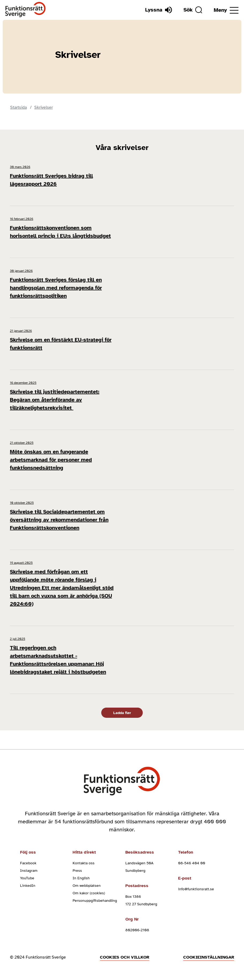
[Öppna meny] (226, 10)
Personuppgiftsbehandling (95, 901)
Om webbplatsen (87, 886)
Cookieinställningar (209, 957)
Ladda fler (122, 713)
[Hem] (26, 10)
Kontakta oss (84, 863)
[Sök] (193, 10)
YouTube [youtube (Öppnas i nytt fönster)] (27, 878)
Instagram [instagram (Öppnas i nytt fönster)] (29, 871)
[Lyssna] (159, 10)
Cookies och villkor (125, 957)
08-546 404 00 (192, 863)
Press (77, 871)
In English (81, 878)
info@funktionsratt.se (196, 889)
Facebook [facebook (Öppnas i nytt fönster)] (28, 863)
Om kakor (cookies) (89, 893)
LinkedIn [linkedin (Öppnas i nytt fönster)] (28, 886)
